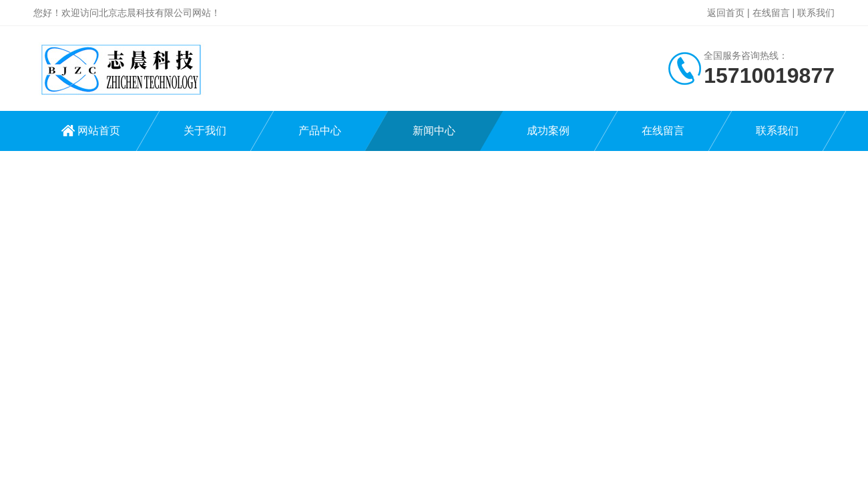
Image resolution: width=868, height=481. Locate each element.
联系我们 (816, 13)
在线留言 (771, 13)
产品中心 (320, 131)
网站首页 (99, 131)
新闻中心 (434, 131)
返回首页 (726, 13)
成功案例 (548, 131)
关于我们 (205, 131)
